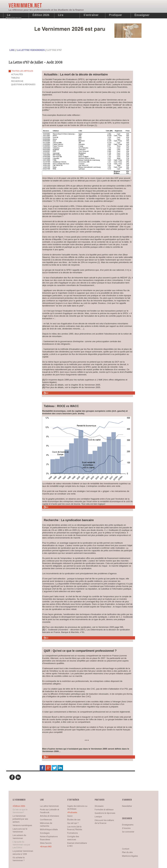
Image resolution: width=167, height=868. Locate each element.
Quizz (70, 816)
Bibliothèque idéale (49, 829)
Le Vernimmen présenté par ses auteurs (20, 819)
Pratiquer (116, 15)
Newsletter (127, 806)
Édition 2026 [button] (41, 15)
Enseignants (128, 825)
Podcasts (73, 812)
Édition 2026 (19, 806)
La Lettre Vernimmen (31, 50)
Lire (61, 15)
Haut (46, 393)
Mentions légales (130, 856)
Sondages (45, 833)
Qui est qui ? (73, 823)
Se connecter (128, 832)
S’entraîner (91, 15)
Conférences (46, 820)
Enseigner (142, 15)
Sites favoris (46, 843)
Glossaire (99, 806)
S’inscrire (126, 828)
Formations (73, 833)
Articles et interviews (49, 816)
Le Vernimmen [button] (14, 16)
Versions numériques (22, 825)
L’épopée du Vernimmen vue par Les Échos (21, 845)
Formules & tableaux (104, 810)
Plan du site (127, 852)
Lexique (98, 817)
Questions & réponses (105, 813)
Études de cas (74, 820)
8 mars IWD (46, 847)
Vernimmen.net (25, 6)
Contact (126, 849)
